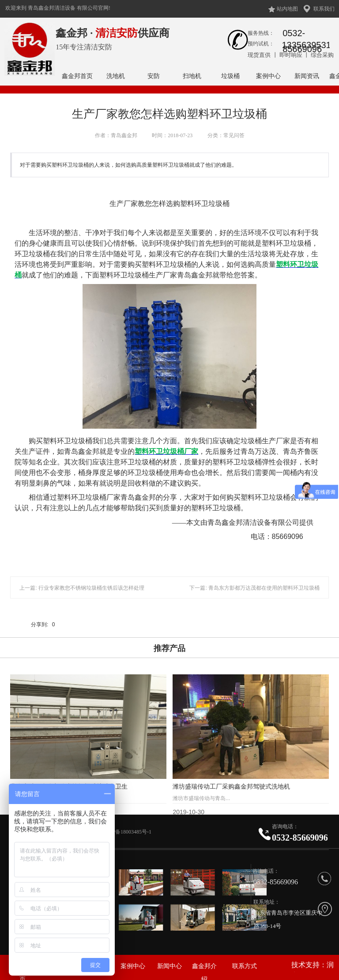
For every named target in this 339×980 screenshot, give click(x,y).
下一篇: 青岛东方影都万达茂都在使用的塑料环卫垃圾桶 (254, 588)
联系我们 (324, 9)
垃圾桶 (230, 76)
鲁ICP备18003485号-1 (127, 832)
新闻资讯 (307, 76)
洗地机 (116, 76)
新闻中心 (169, 966)
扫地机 (192, 76)
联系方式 (245, 966)
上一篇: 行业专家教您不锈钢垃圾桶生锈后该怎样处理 (82, 588)
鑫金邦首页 (77, 76)
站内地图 (287, 9)
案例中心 (268, 76)
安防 (154, 76)
